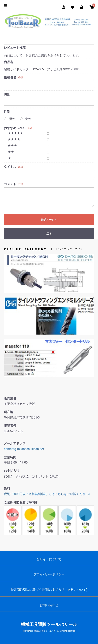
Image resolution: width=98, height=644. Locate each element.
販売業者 (10, 398)
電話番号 (10, 426)
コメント (10, 184)
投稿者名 (10, 77)
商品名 (9, 62)
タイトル (10, 167)
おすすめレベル (15, 128)
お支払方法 (12, 471)
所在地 (9, 412)
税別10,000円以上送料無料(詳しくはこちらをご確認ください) (47, 494)
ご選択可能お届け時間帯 (21, 502)
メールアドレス (15, 443)
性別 (7, 112)
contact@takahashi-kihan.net (24, 449)
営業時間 (10, 457)
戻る (49, 234)
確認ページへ (49, 220)
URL (7, 94)
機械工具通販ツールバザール (49, 624)
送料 (7, 489)
